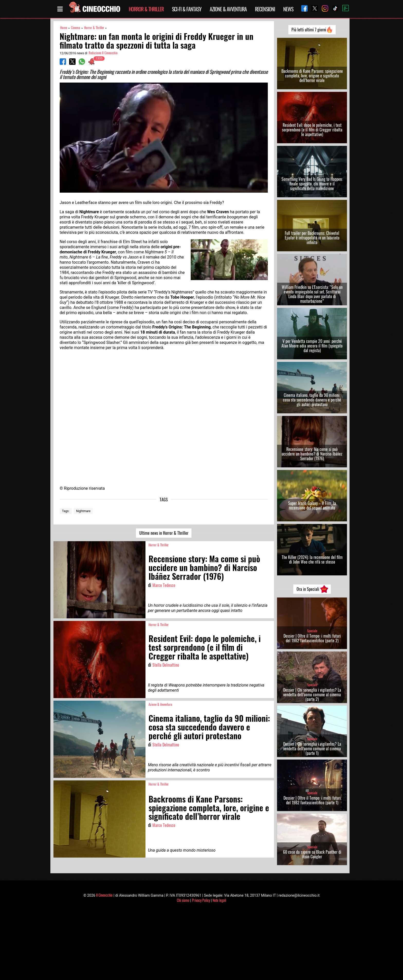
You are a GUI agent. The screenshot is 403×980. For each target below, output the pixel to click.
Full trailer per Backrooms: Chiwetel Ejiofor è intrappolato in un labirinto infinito (312, 238)
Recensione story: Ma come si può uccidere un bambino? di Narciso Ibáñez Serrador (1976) (312, 454)
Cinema (76, 28)
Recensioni (265, 9)
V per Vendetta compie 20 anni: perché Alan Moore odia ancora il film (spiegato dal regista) (312, 346)
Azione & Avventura (228, 9)
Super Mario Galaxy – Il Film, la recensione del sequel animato (312, 505)
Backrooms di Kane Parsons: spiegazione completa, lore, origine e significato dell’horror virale (312, 76)
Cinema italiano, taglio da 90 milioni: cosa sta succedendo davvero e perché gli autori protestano (312, 400)
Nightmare (83, 511)
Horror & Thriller (146, 9)
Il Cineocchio (104, 895)
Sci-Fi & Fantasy (187, 9)
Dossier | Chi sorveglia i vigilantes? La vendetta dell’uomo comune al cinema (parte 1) (312, 749)
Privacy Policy (201, 900)
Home (64, 28)
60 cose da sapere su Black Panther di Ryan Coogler (312, 854)
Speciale (312, 631)
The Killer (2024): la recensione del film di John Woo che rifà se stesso (312, 559)
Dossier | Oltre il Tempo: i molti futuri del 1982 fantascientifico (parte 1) (312, 800)
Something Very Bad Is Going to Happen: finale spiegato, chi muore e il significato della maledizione (312, 184)
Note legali (219, 900)
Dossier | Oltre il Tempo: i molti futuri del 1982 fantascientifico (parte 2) (312, 638)
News (288, 9)
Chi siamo (183, 900)
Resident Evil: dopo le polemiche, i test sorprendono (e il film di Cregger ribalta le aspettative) (312, 130)
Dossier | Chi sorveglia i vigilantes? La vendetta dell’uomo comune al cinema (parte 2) (312, 694)
